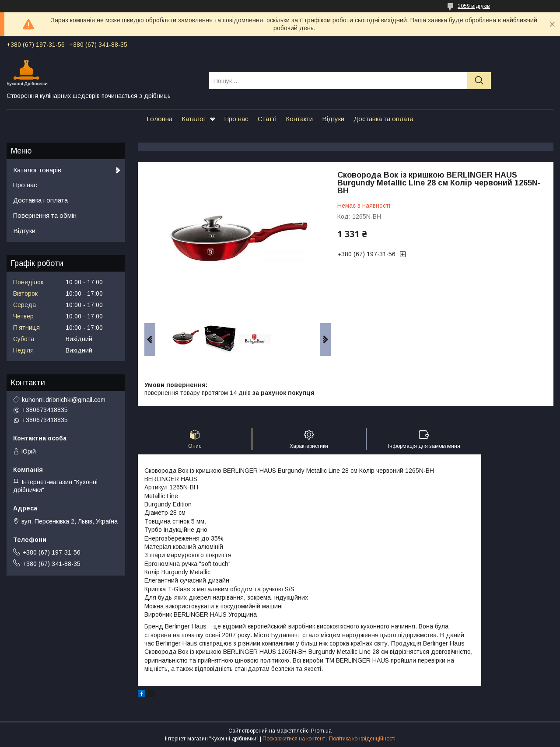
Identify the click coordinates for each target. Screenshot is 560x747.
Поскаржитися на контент (294, 739)
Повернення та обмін (45, 215)
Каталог (194, 119)
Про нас (236, 119)
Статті (267, 119)
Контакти (299, 119)
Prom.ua (321, 731)
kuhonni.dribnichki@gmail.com (64, 400)
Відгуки (333, 119)
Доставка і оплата (40, 200)
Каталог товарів (37, 170)
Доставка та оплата (383, 119)
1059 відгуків (474, 6)
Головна (159, 119)
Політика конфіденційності (362, 739)
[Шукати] (479, 81)
